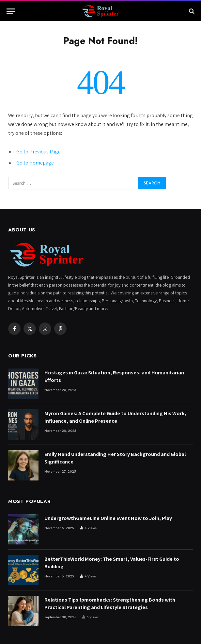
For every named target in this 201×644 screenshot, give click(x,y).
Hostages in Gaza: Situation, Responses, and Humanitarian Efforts (114, 376)
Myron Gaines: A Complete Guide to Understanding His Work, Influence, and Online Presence (115, 417)
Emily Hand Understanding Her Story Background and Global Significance (115, 458)
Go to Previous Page (39, 152)
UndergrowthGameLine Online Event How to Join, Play (108, 518)
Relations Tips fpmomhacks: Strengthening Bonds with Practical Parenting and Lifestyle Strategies (110, 604)
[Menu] (11, 11)
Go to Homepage (35, 163)
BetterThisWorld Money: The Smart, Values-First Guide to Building (112, 563)
